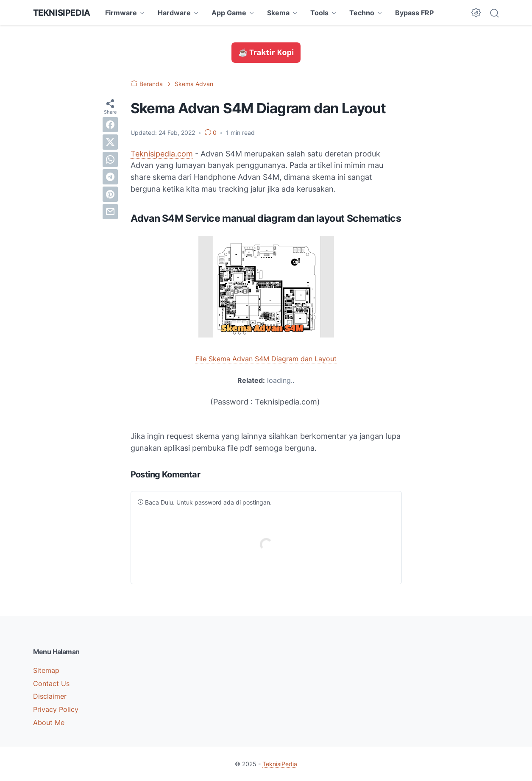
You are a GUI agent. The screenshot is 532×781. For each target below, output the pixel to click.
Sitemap (46, 670)
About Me (49, 722)
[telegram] (110, 177)
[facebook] (110, 125)
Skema (278, 13)
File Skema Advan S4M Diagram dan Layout (266, 359)
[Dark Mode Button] (476, 13)
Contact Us (51, 683)
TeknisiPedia (62, 13)
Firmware (121, 13)
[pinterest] (110, 194)
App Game (229, 13)
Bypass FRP (414, 13)
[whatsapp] (110, 159)
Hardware (174, 13)
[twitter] (110, 142)
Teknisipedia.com (162, 154)
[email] (110, 212)
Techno (362, 13)
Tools (319, 13)
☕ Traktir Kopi (266, 52)
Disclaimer (50, 696)
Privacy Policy (56, 709)
